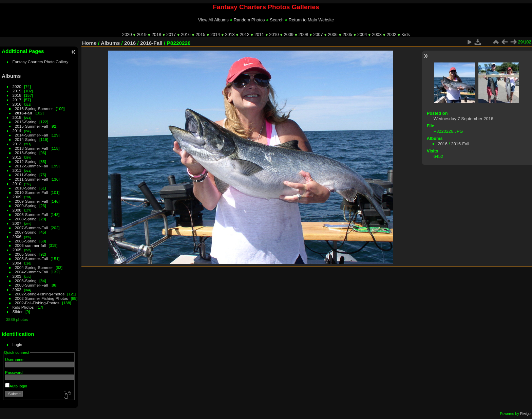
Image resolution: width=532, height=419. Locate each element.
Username (14, 359)
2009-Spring (26, 206)
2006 (332, 34)
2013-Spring (26, 153)
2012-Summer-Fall (31, 166)
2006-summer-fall (31, 245)
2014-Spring (26, 139)
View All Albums (213, 20)
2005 (347, 34)
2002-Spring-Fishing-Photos (40, 294)
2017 (171, 34)
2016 (186, 34)
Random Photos (249, 20)
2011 (259, 34)
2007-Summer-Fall (31, 228)
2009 (289, 34)
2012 (245, 34)
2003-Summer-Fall (31, 285)
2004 (362, 34)
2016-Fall (23, 113)
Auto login (16, 386)
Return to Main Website (311, 20)
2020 (127, 34)
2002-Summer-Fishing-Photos (42, 298)
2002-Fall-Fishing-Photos (37, 303)
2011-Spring (26, 175)
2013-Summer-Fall (31, 148)
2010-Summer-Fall (31, 192)
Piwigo (525, 414)
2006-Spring (26, 241)
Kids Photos (23, 307)
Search (277, 20)
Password (14, 372)
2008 (303, 34)
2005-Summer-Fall (31, 259)
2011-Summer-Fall (31, 179)
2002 (392, 34)
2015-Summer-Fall (31, 126)
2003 (377, 34)
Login (17, 344)
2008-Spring (26, 219)
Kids (406, 34)
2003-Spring (26, 281)
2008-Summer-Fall (31, 214)
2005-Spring (26, 254)
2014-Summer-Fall (31, 135)
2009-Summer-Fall (31, 201)
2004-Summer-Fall (31, 272)
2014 (215, 34)
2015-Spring (26, 122)
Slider (18, 312)
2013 (230, 34)
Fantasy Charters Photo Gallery (41, 62)
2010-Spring (26, 188)
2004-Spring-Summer (34, 267)
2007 (318, 34)
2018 (156, 34)
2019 (141, 34)
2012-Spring (26, 161)
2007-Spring (26, 232)
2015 (201, 34)
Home (89, 43)
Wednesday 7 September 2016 (463, 119)
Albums (11, 76)
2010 (274, 34)
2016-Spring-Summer (34, 108)
